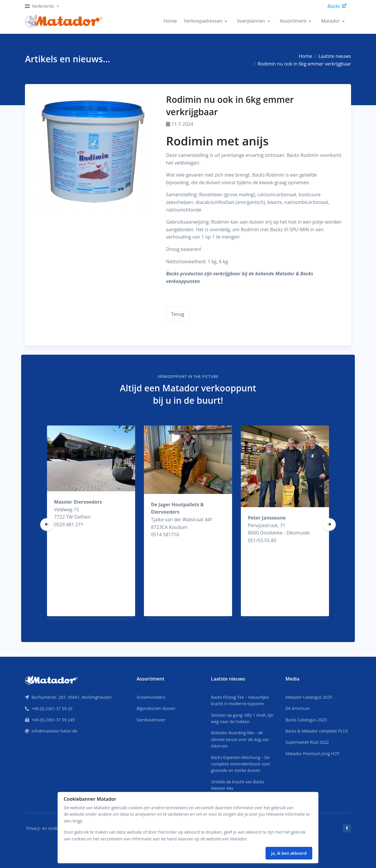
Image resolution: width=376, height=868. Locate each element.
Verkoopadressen (203, 21)
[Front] (51, 680)
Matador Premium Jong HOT (313, 754)
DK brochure (298, 708)
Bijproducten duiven (156, 708)
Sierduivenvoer (151, 720)
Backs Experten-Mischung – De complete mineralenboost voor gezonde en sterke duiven (240, 764)
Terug (177, 314)
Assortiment (293, 21)
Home (170, 21)
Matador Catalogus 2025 (309, 697)
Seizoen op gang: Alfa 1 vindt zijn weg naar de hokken (242, 718)
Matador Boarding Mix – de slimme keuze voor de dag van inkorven (240, 739)
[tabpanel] (91, 521)
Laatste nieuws (335, 56)
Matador (330, 21)
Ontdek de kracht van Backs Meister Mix (237, 785)
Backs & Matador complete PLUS (317, 731)
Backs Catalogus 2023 (306, 720)
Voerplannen (251, 21)
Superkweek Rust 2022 (307, 742)
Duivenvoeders (151, 697)
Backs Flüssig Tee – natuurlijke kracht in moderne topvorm (240, 700)
